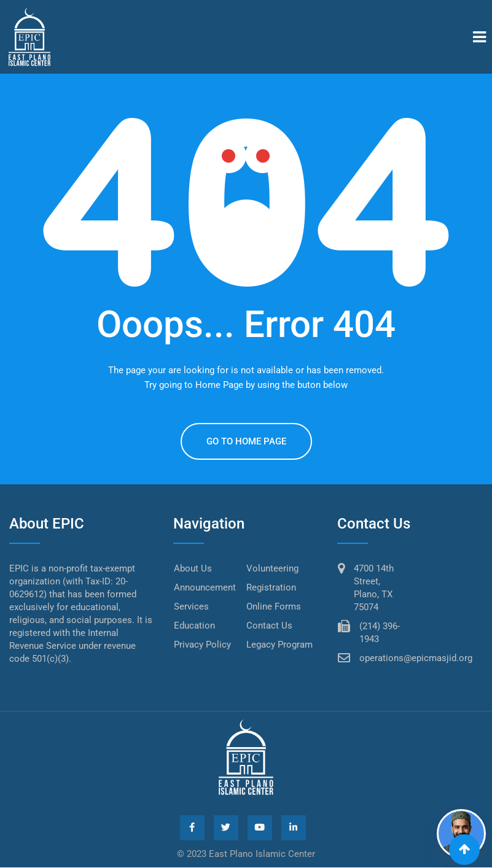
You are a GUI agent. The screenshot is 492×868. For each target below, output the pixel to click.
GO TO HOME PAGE (246, 441)
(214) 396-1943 (380, 633)
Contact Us (269, 626)
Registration (271, 587)
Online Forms (274, 606)
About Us (193, 568)
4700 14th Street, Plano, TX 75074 (374, 588)
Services (191, 606)
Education (194, 626)
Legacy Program (279, 645)
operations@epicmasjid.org (416, 658)
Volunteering (272, 568)
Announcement (205, 587)
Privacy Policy (202, 645)
